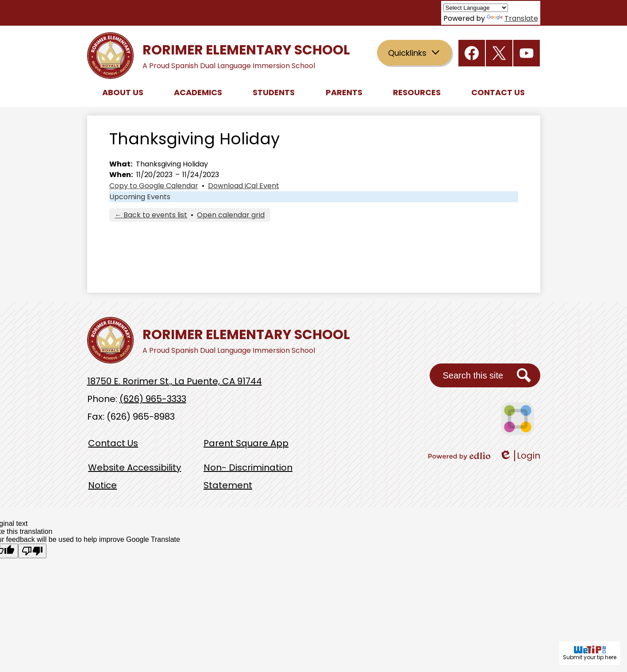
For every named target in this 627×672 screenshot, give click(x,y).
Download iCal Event (244, 186)
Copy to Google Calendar (154, 186)
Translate (512, 18)
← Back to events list (151, 215)
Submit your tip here (590, 653)
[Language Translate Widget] (476, 8)
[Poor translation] (32, 551)
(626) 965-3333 (153, 399)
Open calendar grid (231, 215)
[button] (123, 92)
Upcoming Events (140, 197)
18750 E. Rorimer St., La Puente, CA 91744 (175, 381)
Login (520, 456)
